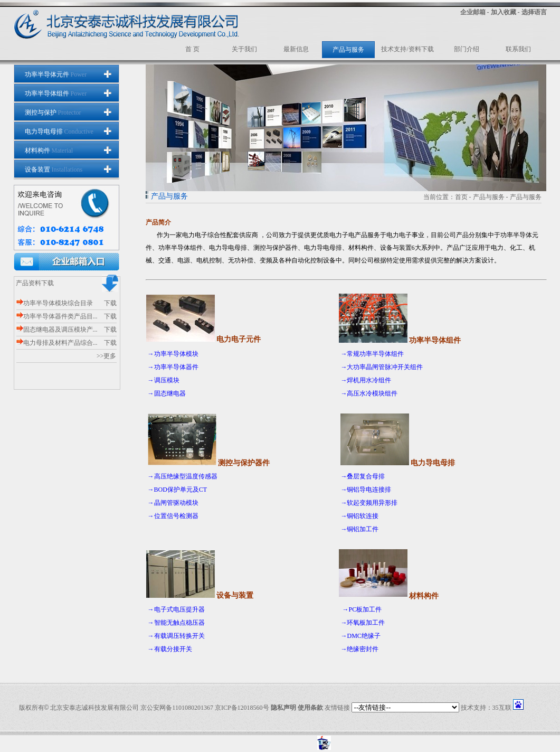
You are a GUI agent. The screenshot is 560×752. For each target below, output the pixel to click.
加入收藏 (504, 12)
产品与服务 (348, 50)
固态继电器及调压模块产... (57, 330)
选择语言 (534, 12)
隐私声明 (283, 708)
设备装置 (54, 170)
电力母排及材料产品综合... (57, 343)
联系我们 (518, 49)
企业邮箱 (473, 12)
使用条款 (310, 708)
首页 (461, 197)
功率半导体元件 (56, 74)
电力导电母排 (59, 131)
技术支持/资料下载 (407, 49)
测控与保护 (53, 112)
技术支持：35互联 (486, 708)
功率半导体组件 (56, 93)
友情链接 (337, 708)
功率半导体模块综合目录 (55, 303)
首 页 (192, 49)
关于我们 (244, 49)
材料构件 (49, 151)
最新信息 (296, 49)
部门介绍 (467, 49)
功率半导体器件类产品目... (57, 316)
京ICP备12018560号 (242, 708)
